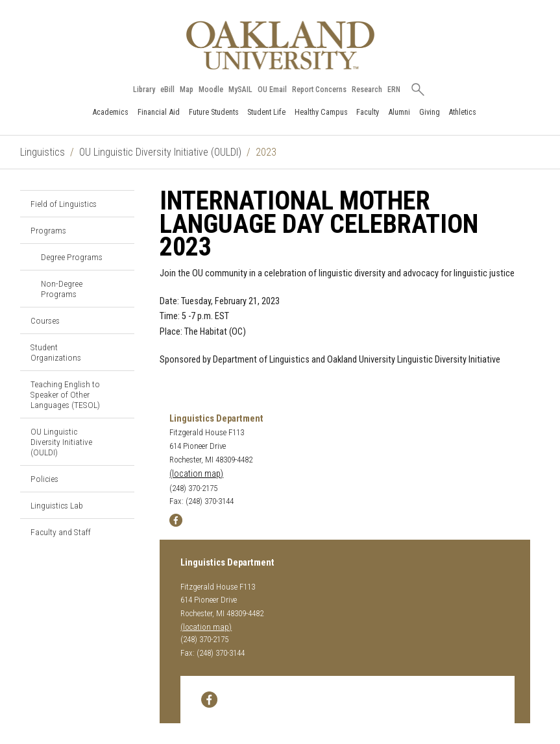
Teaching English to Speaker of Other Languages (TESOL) (65, 394)
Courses (45, 320)
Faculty (368, 112)
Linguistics (43, 152)
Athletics (462, 112)
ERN (394, 90)
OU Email (272, 90)
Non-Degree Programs (62, 289)
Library (144, 90)
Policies (44, 479)
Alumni (399, 112)
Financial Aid (159, 112)
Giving (430, 112)
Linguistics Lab (57, 505)
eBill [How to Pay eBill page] (167, 90)
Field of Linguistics (64, 204)
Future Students (214, 112)
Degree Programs (72, 257)
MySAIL (240, 90)
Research (367, 90)
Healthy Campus (321, 112)
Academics (110, 112)
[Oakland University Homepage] (280, 45)
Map (187, 90)
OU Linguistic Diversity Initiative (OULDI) (160, 152)
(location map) (196, 474)
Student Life (266, 112)
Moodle (211, 90)
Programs (48, 230)
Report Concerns (319, 90)
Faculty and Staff (61, 532)
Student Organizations (56, 352)
